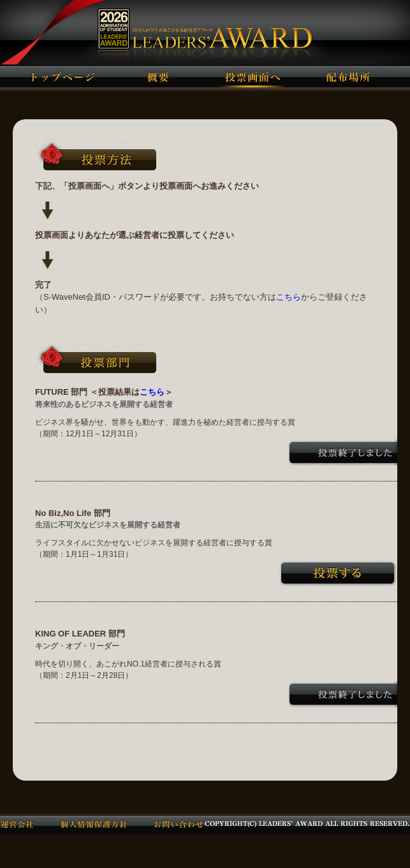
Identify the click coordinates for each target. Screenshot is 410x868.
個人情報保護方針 (94, 823)
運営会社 (17, 823)
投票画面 (253, 77)
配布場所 (348, 77)
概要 (158, 77)
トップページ (63, 77)
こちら (289, 297)
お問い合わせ (179, 823)
